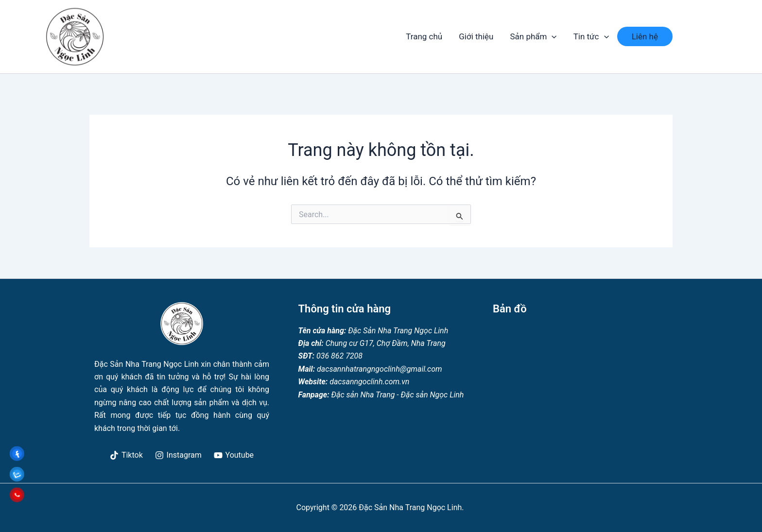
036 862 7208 (339, 356)
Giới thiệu (476, 36)
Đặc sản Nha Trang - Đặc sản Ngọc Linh (397, 395)
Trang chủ (424, 36)
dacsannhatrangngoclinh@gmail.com (380, 369)
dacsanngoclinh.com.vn (368, 382)
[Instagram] (178, 455)
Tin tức (591, 36)
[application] (552, 36)
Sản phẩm (533, 36)
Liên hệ (645, 36)
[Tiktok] (127, 455)
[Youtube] (234, 455)
